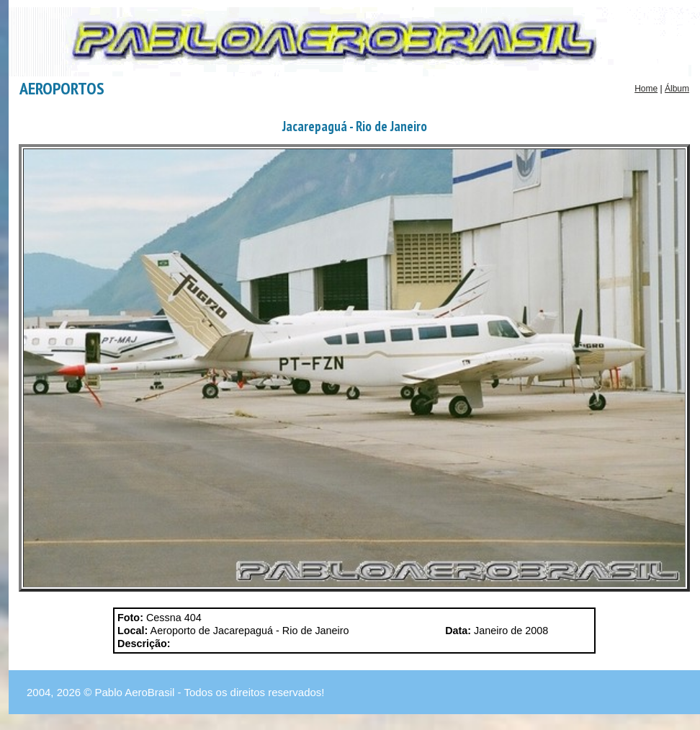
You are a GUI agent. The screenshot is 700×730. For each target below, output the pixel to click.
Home (646, 89)
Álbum (677, 89)
